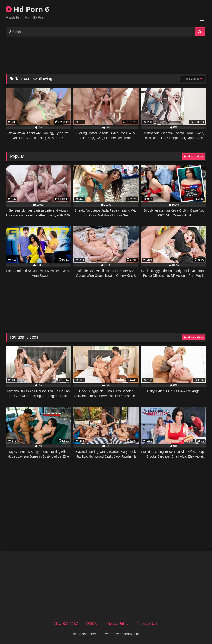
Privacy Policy (117, 624)
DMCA (92, 624)
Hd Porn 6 (27, 9)
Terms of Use (147, 624)
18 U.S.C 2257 (66, 624)
